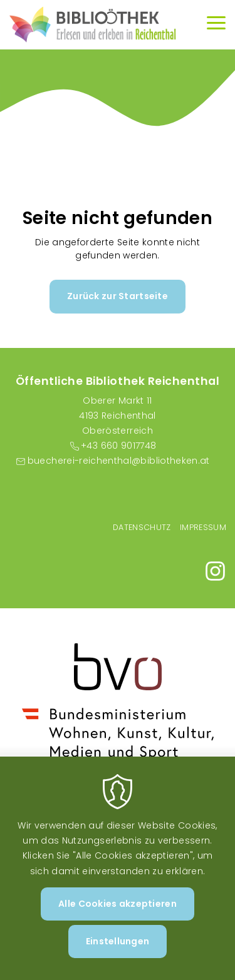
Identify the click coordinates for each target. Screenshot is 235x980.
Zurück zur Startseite (118, 296)
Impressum (203, 527)
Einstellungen (118, 949)
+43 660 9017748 (118, 446)
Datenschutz (142, 527)
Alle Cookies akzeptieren (118, 911)
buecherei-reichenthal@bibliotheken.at (119, 461)
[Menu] (216, 25)
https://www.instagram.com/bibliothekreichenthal (215, 571)
